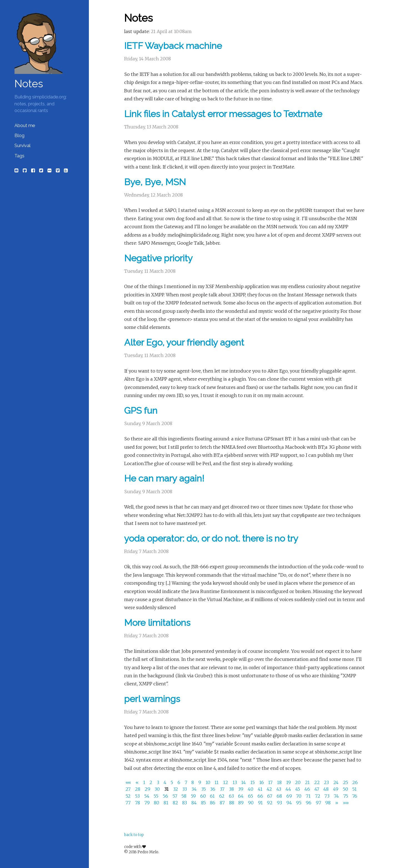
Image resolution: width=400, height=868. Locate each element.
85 (204, 803)
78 (138, 803)
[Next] (337, 803)
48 (327, 789)
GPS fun (141, 411)
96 (309, 803)
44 (289, 789)
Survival (22, 146)
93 (280, 803)
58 (184, 796)
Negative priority (158, 258)
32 (176, 789)
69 (290, 796)
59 (194, 796)
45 (298, 789)
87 (223, 803)
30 (158, 789)
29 (148, 789)
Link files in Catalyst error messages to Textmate (223, 114)
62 (222, 796)
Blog (19, 136)
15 (253, 782)
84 (195, 803)
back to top (134, 835)
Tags (19, 156)
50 (346, 789)
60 (204, 796)
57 (175, 796)
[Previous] (138, 782)
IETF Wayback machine (173, 46)
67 (270, 796)
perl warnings (152, 699)
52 (129, 796)
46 (308, 789)
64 (241, 796)
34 (195, 789)
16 (262, 782)
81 (167, 803)
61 (213, 796)
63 (232, 796)
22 (317, 782)
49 (336, 789)
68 (280, 796)
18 (280, 782)
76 (355, 796)
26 (355, 782)
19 (289, 782)
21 (308, 782)
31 (167, 789)
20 (298, 782)
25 (346, 782)
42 (270, 789)
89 (242, 803)
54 (147, 796)
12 (226, 782)
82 (176, 803)
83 (185, 803)
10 (208, 782)
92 (270, 803)
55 (157, 796)
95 (299, 803)
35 (204, 789)
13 (235, 782)
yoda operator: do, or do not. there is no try (211, 538)
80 (157, 803)
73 (327, 796)
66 (261, 796)
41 (261, 789)
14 (244, 782)
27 (129, 789)
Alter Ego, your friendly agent (184, 342)
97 (319, 803)
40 (251, 789)
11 (217, 782)
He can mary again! (164, 478)
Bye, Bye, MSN (155, 182)
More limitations (157, 623)
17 (271, 782)
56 (166, 796)
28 (138, 789)
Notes (29, 84)
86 (213, 803)
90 (251, 803)
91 (261, 803)
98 (328, 803)
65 (251, 796)
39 (241, 789)
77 (129, 803)
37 (223, 789)
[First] (129, 782)
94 (290, 803)
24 (337, 782)
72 (318, 796)
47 (317, 789)
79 (148, 803)
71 (309, 796)
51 (354, 789)
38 (232, 789)
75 (346, 796)
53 (138, 796)
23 (327, 782)
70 (299, 796)
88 (232, 803)
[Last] (346, 803)
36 (213, 789)
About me (25, 126)
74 (337, 796)
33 (185, 789)
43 (279, 789)
